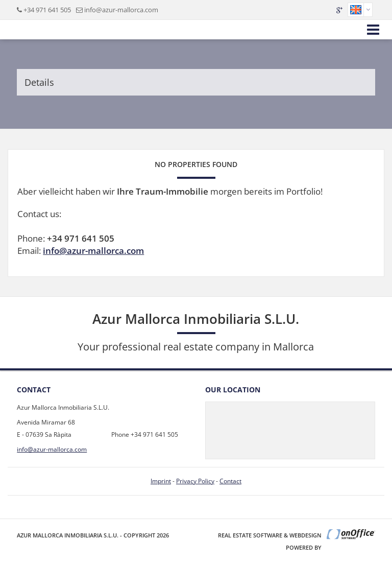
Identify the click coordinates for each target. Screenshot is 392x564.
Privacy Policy (195, 481)
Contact (230, 481)
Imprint (161, 481)
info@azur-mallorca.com (121, 10)
